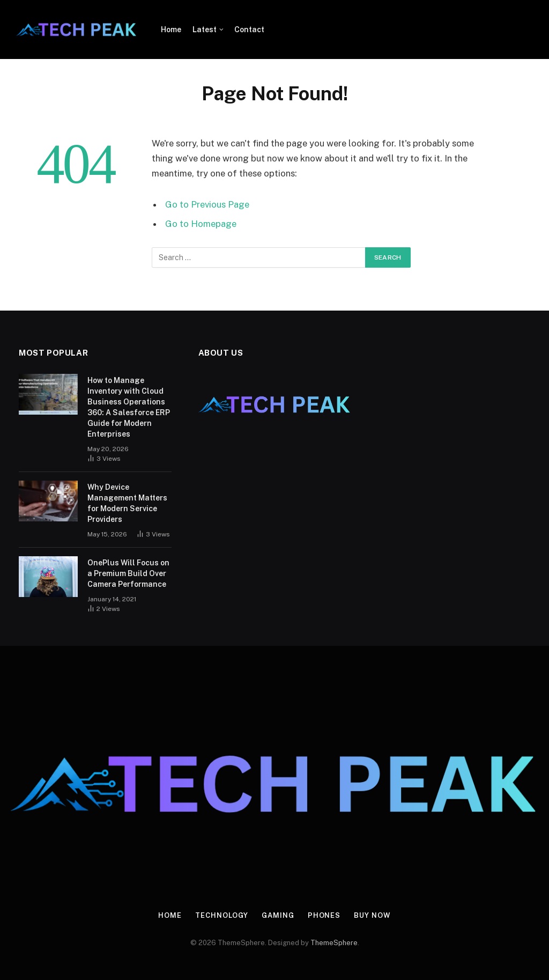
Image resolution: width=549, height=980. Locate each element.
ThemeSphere (334, 943)
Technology (222, 915)
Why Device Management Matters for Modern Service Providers (127, 503)
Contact (249, 30)
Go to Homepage (201, 224)
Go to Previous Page (207, 204)
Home (171, 30)
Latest (205, 30)
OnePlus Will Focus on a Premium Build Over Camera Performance (128, 573)
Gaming (278, 915)
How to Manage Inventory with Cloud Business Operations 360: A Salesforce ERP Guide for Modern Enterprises (129, 407)
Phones (324, 915)
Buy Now (372, 915)
